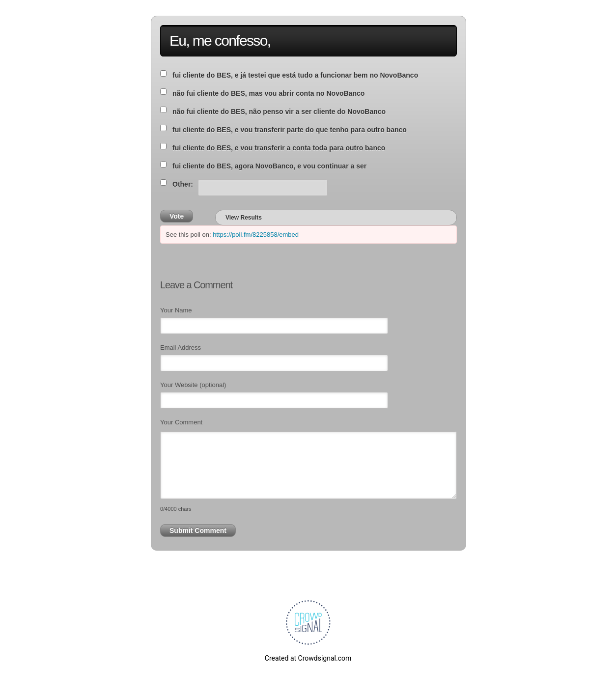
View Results (244, 218)
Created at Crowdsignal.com (308, 658)
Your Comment (181, 422)
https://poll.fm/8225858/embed (256, 235)
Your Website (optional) (193, 385)
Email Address (181, 348)
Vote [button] (177, 216)
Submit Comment (198, 530)
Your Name (176, 310)
